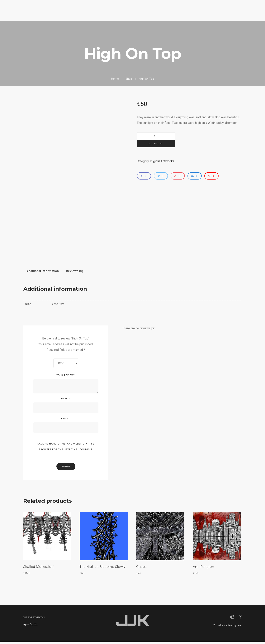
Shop (129, 79)
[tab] (43, 270)
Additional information (43, 271)
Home (115, 79)
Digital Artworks (162, 161)
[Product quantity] (156, 136)
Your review (66, 376)
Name (66, 400)
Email (66, 420)
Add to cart (156, 144)
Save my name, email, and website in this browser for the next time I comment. (66, 448)
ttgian (26, 627)
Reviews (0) (75, 271)
